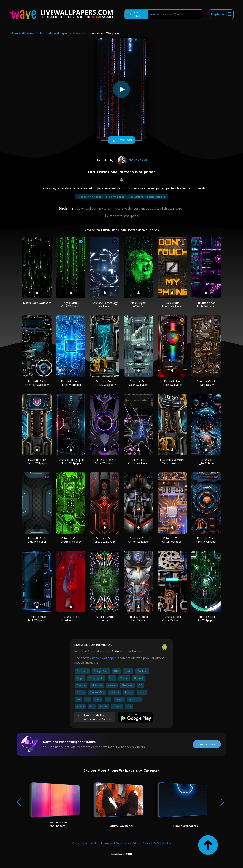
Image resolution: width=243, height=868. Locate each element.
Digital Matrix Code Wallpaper (71, 305)
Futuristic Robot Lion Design (138, 618)
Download (121, 140)
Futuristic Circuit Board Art (105, 618)
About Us (91, 843)
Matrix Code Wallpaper (37, 303)
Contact (77, 843)
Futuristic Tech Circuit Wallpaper (105, 540)
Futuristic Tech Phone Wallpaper (37, 461)
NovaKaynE (132, 160)
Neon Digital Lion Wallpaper (139, 305)
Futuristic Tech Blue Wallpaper (37, 540)
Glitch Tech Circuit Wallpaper (139, 461)
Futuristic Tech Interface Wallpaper (37, 383)
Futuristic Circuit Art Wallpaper (206, 618)
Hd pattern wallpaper (89, 197)
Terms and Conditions (115, 843)
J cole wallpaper (115, 197)
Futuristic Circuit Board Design (206, 383)
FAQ (156, 843)
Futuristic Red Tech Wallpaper (172, 383)
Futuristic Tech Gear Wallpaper (138, 383)
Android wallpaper (103, 658)
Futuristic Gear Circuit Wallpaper (172, 618)
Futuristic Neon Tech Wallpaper (206, 305)
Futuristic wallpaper (54, 33)
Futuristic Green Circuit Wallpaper (71, 540)
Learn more (207, 744)
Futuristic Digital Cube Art (206, 461)
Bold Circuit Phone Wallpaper (172, 305)
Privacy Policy (141, 843)
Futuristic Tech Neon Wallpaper (105, 461)
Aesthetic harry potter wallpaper (148, 197)
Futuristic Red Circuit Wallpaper (71, 618)
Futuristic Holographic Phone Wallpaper (71, 461)
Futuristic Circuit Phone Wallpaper (71, 383)
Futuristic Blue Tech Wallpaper (37, 618)
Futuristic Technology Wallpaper (105, 305)
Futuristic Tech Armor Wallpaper (138, 540)
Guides (166, 843)
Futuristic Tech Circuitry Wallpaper (105, 383)
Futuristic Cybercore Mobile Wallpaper (172, 461)
